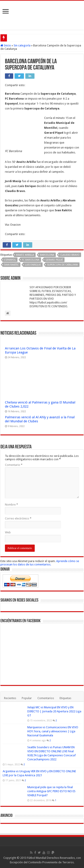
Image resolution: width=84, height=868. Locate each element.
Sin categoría (22, 45)
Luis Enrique (33, 265)
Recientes (10, 698)
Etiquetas (65, 698)
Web (8, 532)
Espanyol (10, 260)
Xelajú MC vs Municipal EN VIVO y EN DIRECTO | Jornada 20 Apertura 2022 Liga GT (54, 711)
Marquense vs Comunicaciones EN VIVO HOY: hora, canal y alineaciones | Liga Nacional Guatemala (53, 731)
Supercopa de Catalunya (62, 265)
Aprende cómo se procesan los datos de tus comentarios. (40, 563)
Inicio (6, 45)
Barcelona (47, 255)
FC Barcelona (31, 260)
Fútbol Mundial (37, 858)
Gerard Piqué (54, 260)
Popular (27, 698)
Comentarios (46, 698)
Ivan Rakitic (12, 265)
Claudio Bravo (70, 255)
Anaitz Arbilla (25, 255)
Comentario (14, 465)
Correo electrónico (18, 518)
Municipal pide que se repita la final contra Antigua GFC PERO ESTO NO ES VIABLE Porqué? (51, 791)
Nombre (11, 505)
